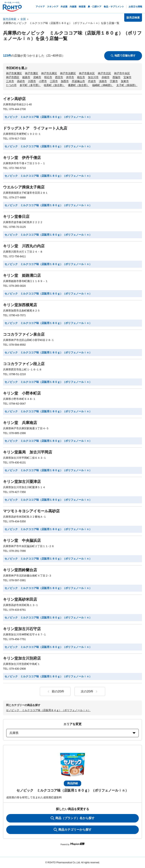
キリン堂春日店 (16, 217)
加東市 (125, 81)
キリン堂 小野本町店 (22, 393)
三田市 (54, 81)
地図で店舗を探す (123, 56)
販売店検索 (10, 19)
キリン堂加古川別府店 (22, 658)
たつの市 (11, 85)
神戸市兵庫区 (49, 73)
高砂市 (21, 81)
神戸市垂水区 (87, 73)
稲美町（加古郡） (54, 85)
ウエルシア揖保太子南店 (24, 187)
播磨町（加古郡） (79, 85)
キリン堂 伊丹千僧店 (22, 158)
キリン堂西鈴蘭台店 (20, 570)
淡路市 (103, 81)
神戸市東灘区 (14, 73)
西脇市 (116, 77)
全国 (23, 19)
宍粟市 (114, 81)
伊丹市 (70, 77)
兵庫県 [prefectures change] (72, 733)
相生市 (81, 77)
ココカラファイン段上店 (24, 364)
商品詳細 (72, 783)
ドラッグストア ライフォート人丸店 (35, 128)
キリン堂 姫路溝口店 (22, 275)
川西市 (32, 81)
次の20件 (90, 691)
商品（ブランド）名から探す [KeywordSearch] (73, 818)
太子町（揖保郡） (127, 85)
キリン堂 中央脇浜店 (22, 540)
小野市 (43, 81)
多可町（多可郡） (30, 85)
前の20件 (55, 691)
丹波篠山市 (78, 81)
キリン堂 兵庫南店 (20, 423)
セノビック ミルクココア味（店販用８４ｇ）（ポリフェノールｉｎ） (48, 710)
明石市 (48, 77)
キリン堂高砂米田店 (20, 599)
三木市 (10, 81)
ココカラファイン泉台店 (24, 334)
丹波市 (92, 81)
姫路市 (26, 77)
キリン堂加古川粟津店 (22, 482)
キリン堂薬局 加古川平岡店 (28, 452)
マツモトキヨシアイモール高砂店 (31, 511)
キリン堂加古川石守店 (22, 629)
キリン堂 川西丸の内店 (24, 246)
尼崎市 (37, 77)
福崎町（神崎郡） (103, 85)
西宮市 (59, 77)
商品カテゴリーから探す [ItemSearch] (73, 830)
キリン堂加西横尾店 (20, 305)
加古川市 (93, 77)
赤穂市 (106, 77)
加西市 (65, 81)
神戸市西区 (13, 77)
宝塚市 (127, 77)
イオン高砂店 (14, 99)
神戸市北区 (104, 73)
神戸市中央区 (122, 73)
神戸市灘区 (32, 73)
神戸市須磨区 (68, 73)
